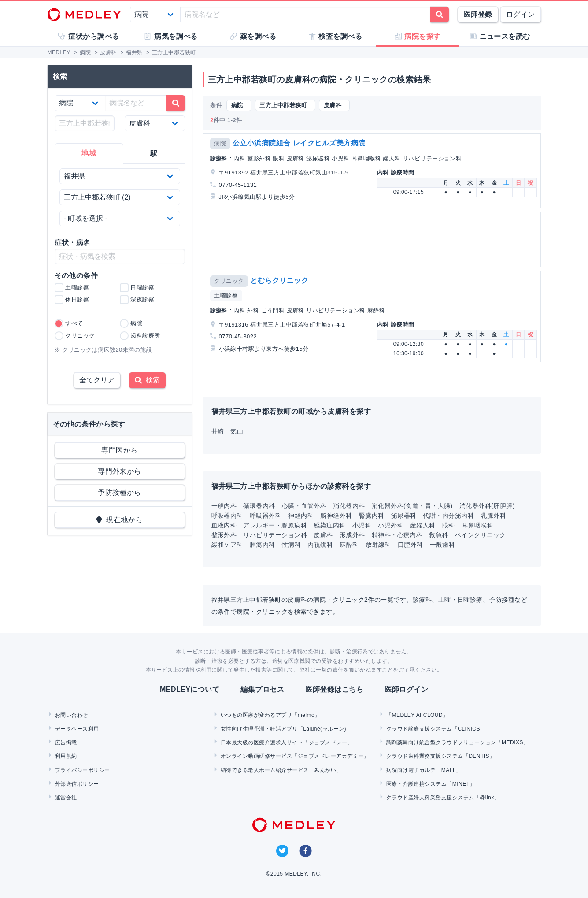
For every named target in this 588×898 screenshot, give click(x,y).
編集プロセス (262, 689)
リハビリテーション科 (275, 535)
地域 (89, 153)
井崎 (218, 431)
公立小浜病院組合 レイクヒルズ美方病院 (299, 143)
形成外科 (352, 535)
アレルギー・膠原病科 (275, 525)
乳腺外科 (493, 516)
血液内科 (224, 525)
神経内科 (301, 516)
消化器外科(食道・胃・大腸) (412, 506)
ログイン (521, 14)
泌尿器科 (404, 516)
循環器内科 (259, 506)
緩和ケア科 (227, 545)
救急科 (438, 535)
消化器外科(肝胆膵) (487, 506)
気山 (237, 431)
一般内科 (224, 506)
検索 (147, 380)
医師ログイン (406, 689)
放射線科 (378, 545)
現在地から (120, 520)
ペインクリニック (481, 535)
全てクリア (97, 380)
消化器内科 (349, 506)
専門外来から (120, 471)
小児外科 (391, 525)
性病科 (291, 545)
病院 (220, 143)
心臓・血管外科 (304, 506)
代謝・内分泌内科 (448, 516)
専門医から (119, 450)
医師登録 (478, 14)
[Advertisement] (374, 239)
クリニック (229, 281)
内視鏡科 (320, 545)
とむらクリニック (279, 280)
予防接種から (120, 492)
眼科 (449, 525)
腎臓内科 (372, 516)
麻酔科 (349, 545)
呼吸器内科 (227, 516)
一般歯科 (443, 545)
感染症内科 (329, 525)
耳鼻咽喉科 (477, 525)
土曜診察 (226, 295)
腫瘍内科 (263, 545)
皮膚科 (323, 535)
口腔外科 (410, 545)
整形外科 (224, 535)
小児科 (362, 525)
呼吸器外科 (266, 516)
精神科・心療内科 (397, 535)
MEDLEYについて (190, 689)
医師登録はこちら (334, 689)
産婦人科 (423, 525)
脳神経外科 (336, 516)
